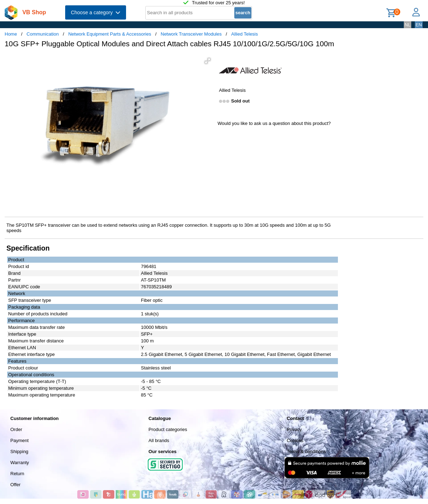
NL (408, 25)
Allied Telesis (244, 34)
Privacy (294, 429)
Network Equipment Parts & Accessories (110, 34)
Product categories (168, 429)
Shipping (19, 451)
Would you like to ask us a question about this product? (274, 123)
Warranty (20, 463)
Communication (43, 34)
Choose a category (96, 12)
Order (16, 429)
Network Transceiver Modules (191, 34)
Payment (19, 440)
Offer (15, 485)
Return (17, 474)
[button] (208, 61)
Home (11, 34)
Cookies (295, 440)
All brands (159, 440)
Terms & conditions (306, 451)
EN (419, 25)
